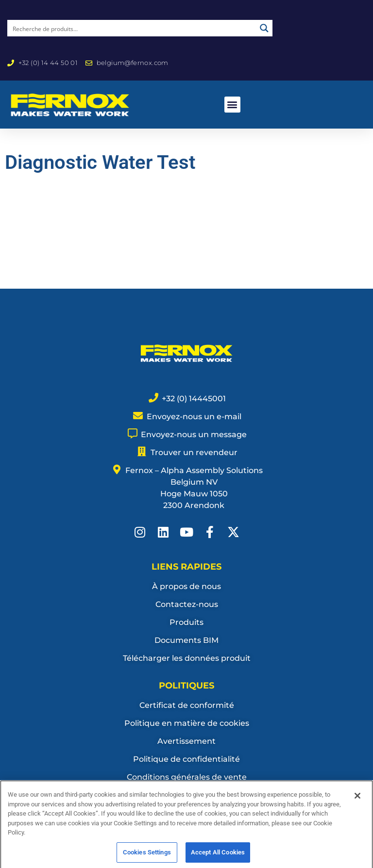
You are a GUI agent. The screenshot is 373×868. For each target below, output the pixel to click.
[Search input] (132, 28)
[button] (232, 105)
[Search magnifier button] (264, 28)
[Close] (357, 807)
